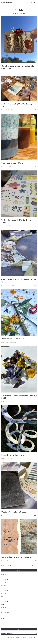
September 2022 (6, 613)
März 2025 (4, 588)
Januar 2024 (5, 602)
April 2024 (4, 596)
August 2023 (5, 605)
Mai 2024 (4, 594)
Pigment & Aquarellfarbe (13, 163)
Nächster (34, 565)
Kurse (3, 167)
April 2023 (4, 610)
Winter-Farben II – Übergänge (15, 512)
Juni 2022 (4, 616)
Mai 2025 (4, 585)
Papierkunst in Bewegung (13, 455)
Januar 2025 (5, 591)
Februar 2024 (5, 599)
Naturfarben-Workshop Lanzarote (17, 557)
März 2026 (4, 574)
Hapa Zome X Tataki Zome (13, 339)
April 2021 (4, 621)
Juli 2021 (3, 618)
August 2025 (5, 580)
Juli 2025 (4, 583)
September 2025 (6, 577)
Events (3, 72)
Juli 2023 (4, 607)
